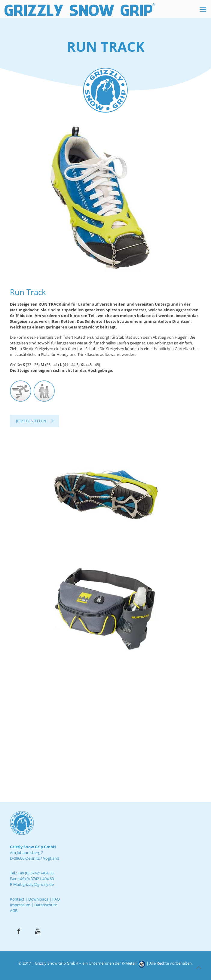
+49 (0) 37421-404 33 (36, 873)
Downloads (38, 899)
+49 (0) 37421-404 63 (36, 879)
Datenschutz (46, 905)
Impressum (20, 905)
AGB (14, 911)
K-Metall (129, 963)
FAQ (56, 899)
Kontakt (17, 899)
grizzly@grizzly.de (38, 884)
